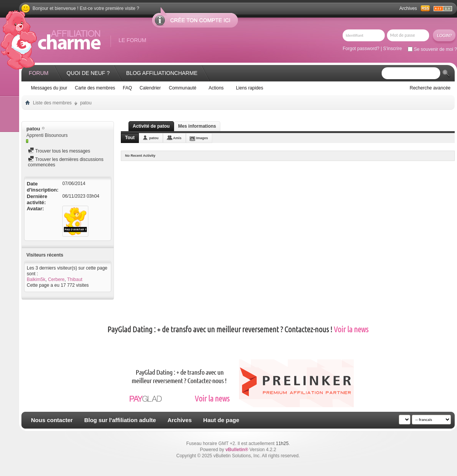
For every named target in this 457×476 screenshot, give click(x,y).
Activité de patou (151, 126)
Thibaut (75, 279)
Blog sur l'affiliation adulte (120, 420)
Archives (408, 8)
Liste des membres (52, 103)
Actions (216, 88)
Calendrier (150, 88)
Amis (177, 138)
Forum (38, 73)
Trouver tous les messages (59, 151)
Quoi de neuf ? (88, 73)
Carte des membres (95, 88)
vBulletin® (237, 450)
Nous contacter (52, 420)
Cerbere (56, 279)
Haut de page (221, 420)
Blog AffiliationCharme (162, 73)
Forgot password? (361, 49)
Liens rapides (250, 88)
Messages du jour (49, 88)
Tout (130, 138)
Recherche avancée (430, 88)
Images (202, 138)
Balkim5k (36, 279)
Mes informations (197, 126)
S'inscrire (393, 49)
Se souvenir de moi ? (432, 49)
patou (154, 138)
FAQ (127, 88)
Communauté (182, 88)
